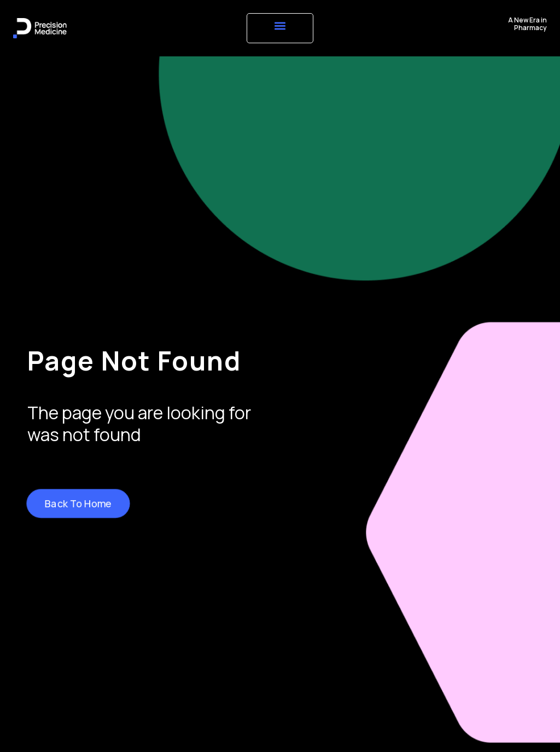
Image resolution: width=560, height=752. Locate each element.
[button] (280, 25)
